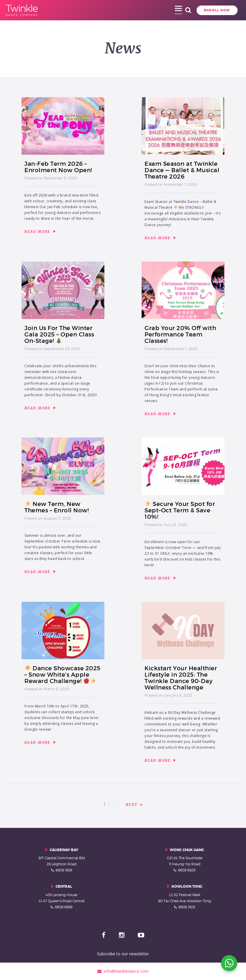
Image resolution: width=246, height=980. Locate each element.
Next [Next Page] (132, 805)
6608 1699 (64, 870)
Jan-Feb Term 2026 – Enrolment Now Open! (58, 167)
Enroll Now (189, 10)
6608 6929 (187, 870)
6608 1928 (187, 907)
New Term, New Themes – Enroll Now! (57, 507)
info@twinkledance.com (123, 971)
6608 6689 (64, 907)
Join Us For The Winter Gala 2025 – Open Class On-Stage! (59, 334)
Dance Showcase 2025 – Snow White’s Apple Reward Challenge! (63, 675)
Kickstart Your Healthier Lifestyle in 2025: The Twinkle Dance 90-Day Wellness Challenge (181, 678)
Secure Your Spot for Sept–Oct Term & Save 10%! (180, 510)
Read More (40, 232)
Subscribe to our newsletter (123, 954)
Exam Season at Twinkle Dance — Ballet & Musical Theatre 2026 (182, 170)
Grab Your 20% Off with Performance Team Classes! (180, 334)
